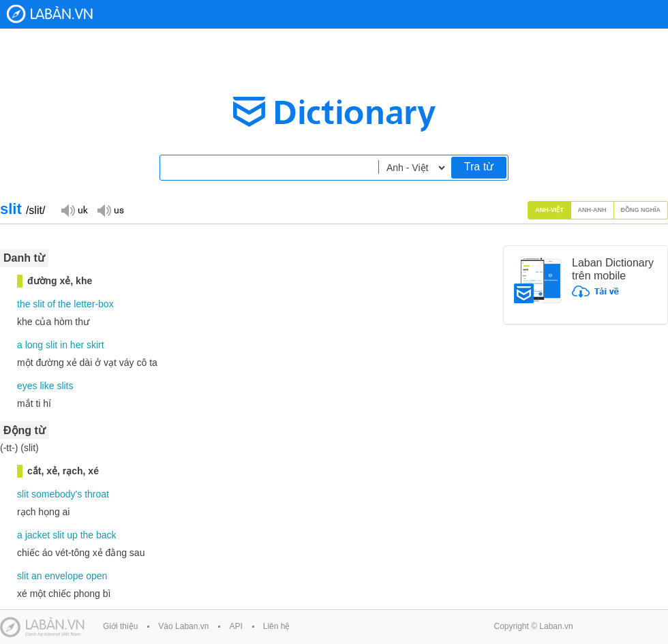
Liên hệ (277, 626)
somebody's (57, 494)
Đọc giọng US (110, 210)
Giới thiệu (120, 626)
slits (65, 386)
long (34, 345)
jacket (38, 535)
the (24, 304)
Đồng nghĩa (641, 210)
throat (97, 494)
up (72, 535)
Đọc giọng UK (74, 210)
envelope (64, 576)
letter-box (93, 304)
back (106, 535)
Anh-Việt (549, 210)
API (236, 626)
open (96, 576)
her (77, 345)
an (37, 576)
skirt (95, 345)
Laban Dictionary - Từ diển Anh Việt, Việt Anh (50, 14)
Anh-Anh (592, 210)
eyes (27, 386)
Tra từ (479, 167)
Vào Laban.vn (183, 626)
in (64, 345)
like (47, 386)
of (51, 304)
